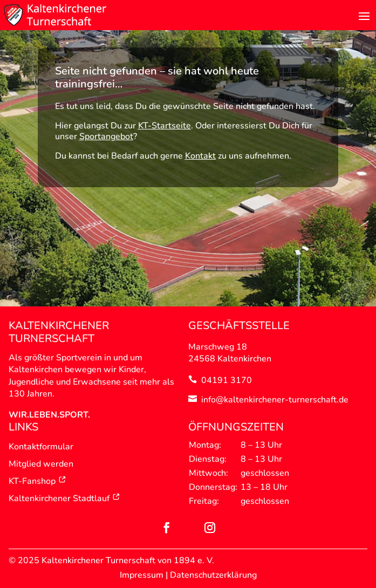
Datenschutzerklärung (213, 575)
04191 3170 (227, 380)
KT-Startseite (165, 126)
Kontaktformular (41, 447)
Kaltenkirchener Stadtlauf (64, 498)
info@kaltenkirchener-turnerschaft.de (275, 400)
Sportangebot (106, 136)
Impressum (142, 575)
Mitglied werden (41, 464)
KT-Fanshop (37, 481)
